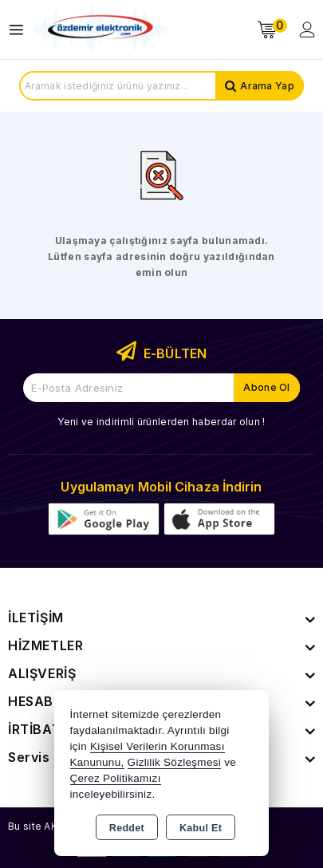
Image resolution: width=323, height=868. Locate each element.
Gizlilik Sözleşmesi (174, 762)
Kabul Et (201, 828)
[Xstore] (100, 30)
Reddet (127, 828)
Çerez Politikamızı (116, 778)
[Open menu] (20, 30)
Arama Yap (267, 86)
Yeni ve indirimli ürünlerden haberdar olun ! (161, 422)
